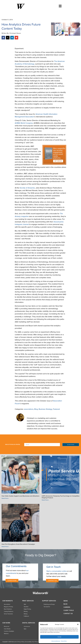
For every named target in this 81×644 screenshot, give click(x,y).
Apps (25, 629)
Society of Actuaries (27, 188)
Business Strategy (45, 409)
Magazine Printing (8, 607)
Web (25, 604)
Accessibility (28, 642)
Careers (67, 607)
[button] (78, 624)
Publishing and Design (49, 604)
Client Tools (69, 610)
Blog (36, 409)
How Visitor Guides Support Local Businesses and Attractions (20, 496)
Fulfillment (26, 616)
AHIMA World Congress (24, 123)
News (66, 601)
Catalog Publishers (9, 611)
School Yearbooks (8, 614)
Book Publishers (8, 609)
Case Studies (7, 629)
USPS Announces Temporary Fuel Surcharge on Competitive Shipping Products (61, 497)
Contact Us (68, 614)
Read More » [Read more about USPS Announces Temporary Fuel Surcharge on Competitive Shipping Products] (45, 500)
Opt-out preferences (56, 641)
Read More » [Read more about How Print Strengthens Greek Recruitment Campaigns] (5, 547)
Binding (26, 611)
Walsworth (14, 642)
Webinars (6, 634)
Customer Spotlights (9, 631)
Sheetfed (26, 607)
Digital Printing (27, 609)
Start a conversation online (57, 571)
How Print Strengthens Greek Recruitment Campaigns (18, 544)
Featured (56, 409)
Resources (7, 626)
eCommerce (27, 626)
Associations (7, 604)
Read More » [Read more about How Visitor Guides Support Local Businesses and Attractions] (5, 498)
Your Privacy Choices (37, 642)
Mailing (26, 614)
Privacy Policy (64, 641)
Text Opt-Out (47, 607)
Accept (59, 637)
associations (29, 409)
